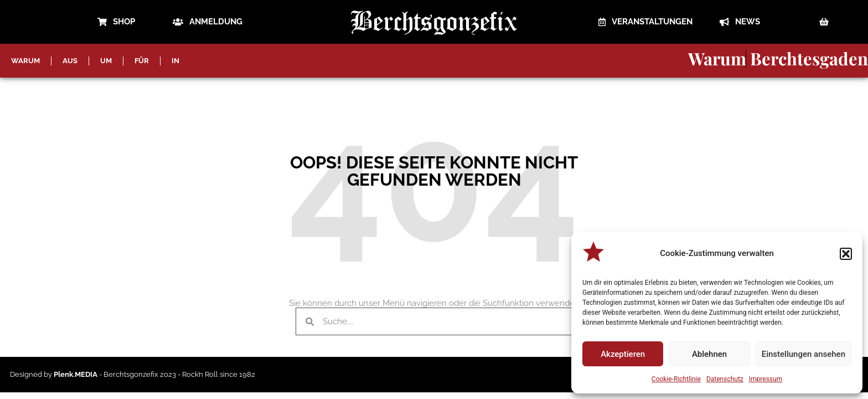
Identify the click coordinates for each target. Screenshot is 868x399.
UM (106, 61)
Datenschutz (725, 379)
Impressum (766, 379)
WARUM (25, 61)
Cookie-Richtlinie (676, 379)
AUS (70, 61)
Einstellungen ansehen (804, 354)
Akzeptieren (623, 354)
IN (175, 61)
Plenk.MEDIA (76, 374)
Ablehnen (709, 354)
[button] (846, 254)
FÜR (142, 61)
